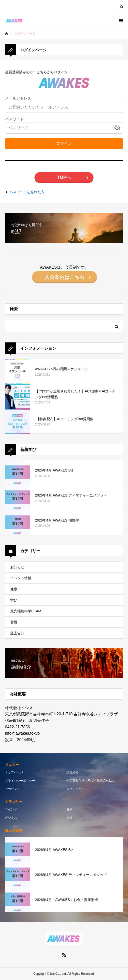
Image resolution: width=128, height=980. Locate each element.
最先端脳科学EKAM (26, 611)
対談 (69, 818)
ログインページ (77, 789)
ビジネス (11, 818)
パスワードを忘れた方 (27, 192)
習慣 (14, 622)
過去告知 (17, 633)
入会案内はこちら (64, 277)
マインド (11, 809)
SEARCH (121, 6)
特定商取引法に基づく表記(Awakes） (92, 781)
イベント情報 (21, 578)
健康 (14, 589)
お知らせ (17, 567)
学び (14, 600)
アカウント (12, 789)
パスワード (14, 119)
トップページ (14, 772)
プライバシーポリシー (20, 781)
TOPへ (64, 177)
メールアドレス (18, 98)
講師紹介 (72, 772)
